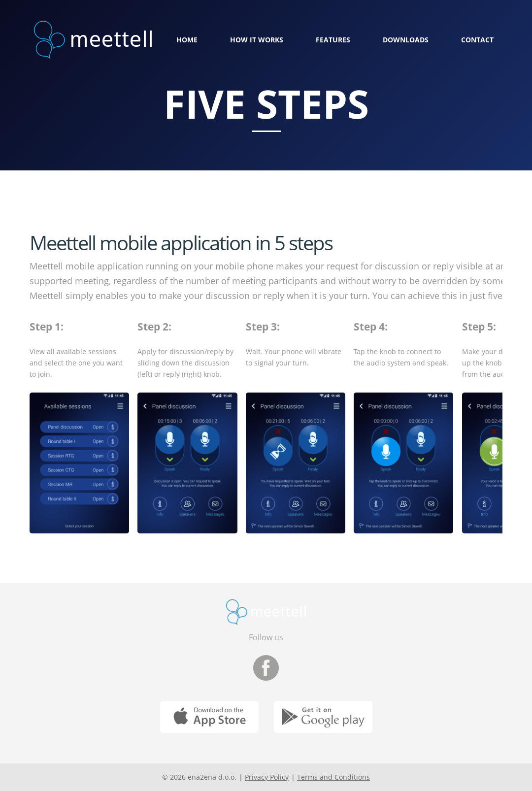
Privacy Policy (267, 777)
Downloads (406, 40)
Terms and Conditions (333, 777)
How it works (257, 40)
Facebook (266, 668)
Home (187, 40)
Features (333, 40)
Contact (477, 40)
